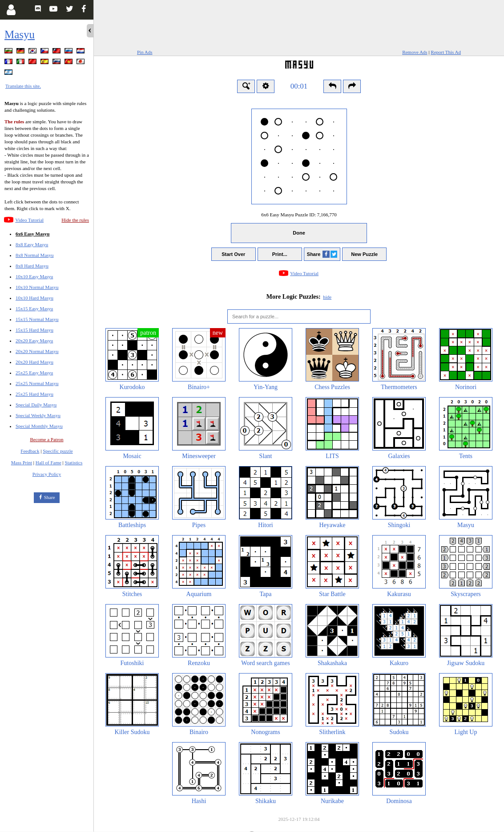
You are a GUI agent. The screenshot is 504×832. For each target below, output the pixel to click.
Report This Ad (446, 52)
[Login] (11, 10)
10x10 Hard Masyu (34, 298)
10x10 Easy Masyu (34, 276)
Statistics (74, 463)
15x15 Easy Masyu (34, 308)
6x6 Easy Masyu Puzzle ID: (299, 215)
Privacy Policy (47, 474)
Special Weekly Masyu (38, 415)
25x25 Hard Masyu (34, 394)
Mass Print (22, 463)
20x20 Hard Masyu (34, 362)
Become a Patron (46, 439)
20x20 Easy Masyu (34, 341)
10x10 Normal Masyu (37, 287)
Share (50, 497)
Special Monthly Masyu (39, 426)
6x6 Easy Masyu (32, 234)
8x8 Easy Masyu (32, 244)
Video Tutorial (29, 220)
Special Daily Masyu (36, 405)
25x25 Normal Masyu (37, 383)
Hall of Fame (48, 463)
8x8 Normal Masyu (35, 255)
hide (327, 297)
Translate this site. (23, 86)
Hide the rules (75, 220)
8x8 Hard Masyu (32, 266)
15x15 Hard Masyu (34, 330)
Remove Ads (415, 52)
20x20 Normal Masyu (37, 351)
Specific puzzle (58, 451)
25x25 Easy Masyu (34, 373)
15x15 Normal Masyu (37, 319)
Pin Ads (145, 52)
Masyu (20, 34)
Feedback (30, 451)
